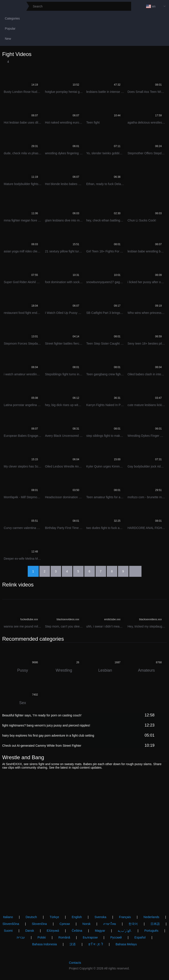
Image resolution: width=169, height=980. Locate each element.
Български (90, 937)
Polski (42, 937)
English (77, 917)
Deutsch (31, 917)
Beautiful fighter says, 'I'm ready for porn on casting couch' (42, 715)
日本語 (155, 924)
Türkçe (54, 917)
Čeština (77, 931)
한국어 (133, 924)
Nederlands (151, 917)
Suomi (8, 931)
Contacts (75, 963)
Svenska (100, 917)
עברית (21, 937)
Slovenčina (39, 924)
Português (151, 931)
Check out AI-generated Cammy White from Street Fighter (42, 746)
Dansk (30, 931)
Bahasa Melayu (126, 944)
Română (64, 937)
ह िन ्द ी (96, 944)
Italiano (8, 917)
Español (140, 937)
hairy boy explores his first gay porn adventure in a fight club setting (48, 735)
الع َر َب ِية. (125, 931)
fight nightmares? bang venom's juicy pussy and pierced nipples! (46, 725)
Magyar (100, 931)
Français (125, 917)
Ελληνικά (53, 931)
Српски (65, 924)
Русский (116, 937)
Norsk (87, 924)
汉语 (73, 944)
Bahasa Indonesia (44, 944)
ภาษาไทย (110, 924)
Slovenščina (11, 924)
